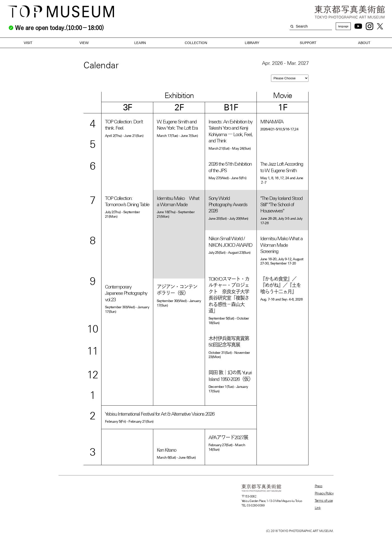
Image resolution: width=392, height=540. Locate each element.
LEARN (140, 43)
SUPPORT (308, 43)
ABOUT (364, 43)
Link (318, 508)
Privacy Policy (324, 493)
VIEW (84, 43)
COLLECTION (196, 43)
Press (319, 486)
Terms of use (324, 500)
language (343, 26)
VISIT (28, 43)
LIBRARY (252, 43)
